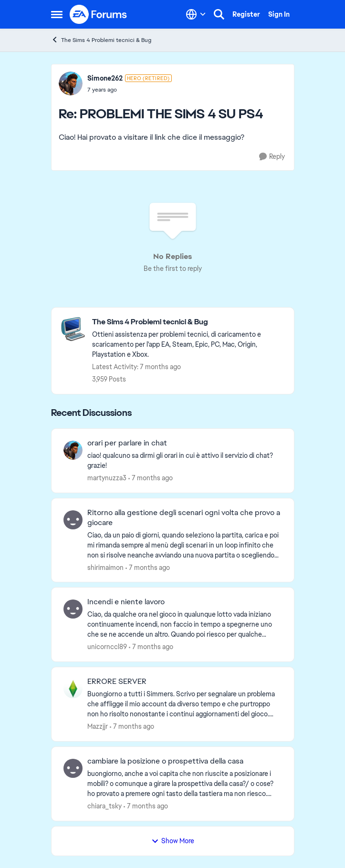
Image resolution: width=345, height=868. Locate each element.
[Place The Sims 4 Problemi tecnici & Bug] (188, 322)
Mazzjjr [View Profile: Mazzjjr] (98, 726)
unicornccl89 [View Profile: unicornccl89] (107, 647)
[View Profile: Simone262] (71, 83)
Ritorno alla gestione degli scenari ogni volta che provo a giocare (184, 518)
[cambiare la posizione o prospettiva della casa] (185, 784)
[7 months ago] (151, 478)
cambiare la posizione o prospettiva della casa (165, 761)
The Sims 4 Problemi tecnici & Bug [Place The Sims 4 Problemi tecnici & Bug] (101, 40)
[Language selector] (196, 14)
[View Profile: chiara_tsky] (73, 768)
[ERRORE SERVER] (185, 704)
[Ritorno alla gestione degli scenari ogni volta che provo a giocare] (185, 545)
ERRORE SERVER (117, 682)
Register (246, 14)
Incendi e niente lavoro (126, 602)
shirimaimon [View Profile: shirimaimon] (105, 567)
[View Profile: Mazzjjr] (73, 689)
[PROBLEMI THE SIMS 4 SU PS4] (130, 90)
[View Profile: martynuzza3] (73, 450)
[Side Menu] (57, 14)
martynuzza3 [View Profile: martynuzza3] (107, 478)
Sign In (279, 14)
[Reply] (272, 157)
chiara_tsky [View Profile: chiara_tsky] (105, 806)
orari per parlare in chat (127, 443)
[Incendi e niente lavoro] (185, 625)
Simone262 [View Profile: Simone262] (105, 78)
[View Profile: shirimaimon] (73, 520)
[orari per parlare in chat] (185, 461)
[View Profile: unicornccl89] (73, 609)
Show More (173, 841)
